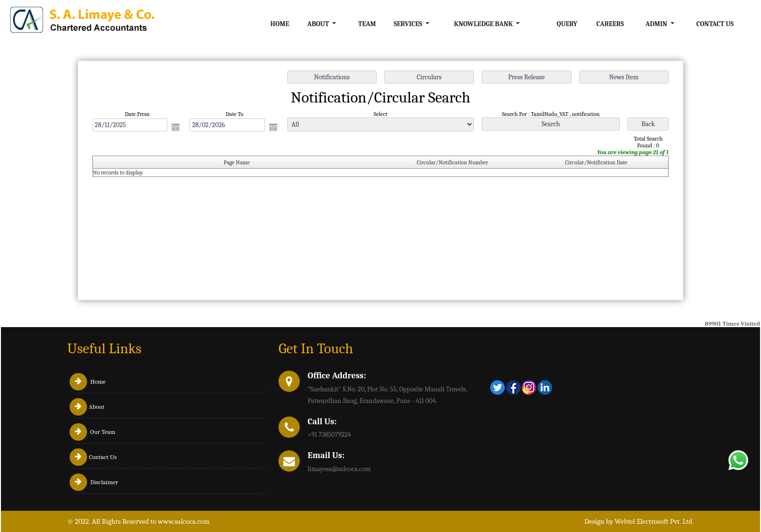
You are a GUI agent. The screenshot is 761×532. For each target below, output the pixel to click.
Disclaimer (94, 482)
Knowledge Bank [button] (484, 24)
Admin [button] (657, 24)
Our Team (93, 432)
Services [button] (409, 24)
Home (280, 24)
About (87, 407)
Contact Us (715, 24)
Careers (610, 24)
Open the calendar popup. (179, 128)
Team (367, 24)
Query (567, 24)
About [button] (319, 24)
